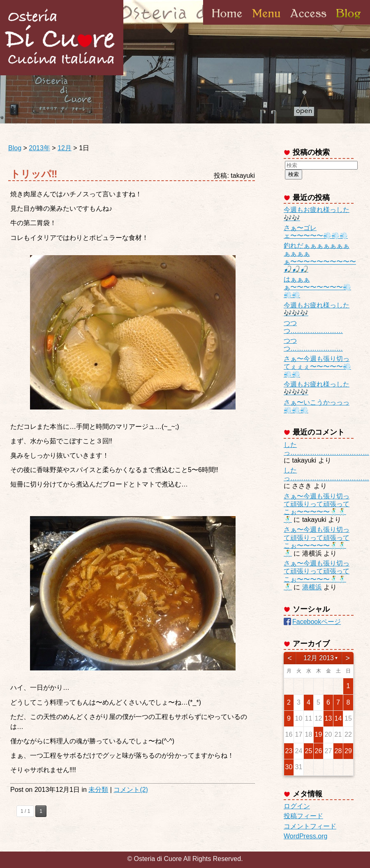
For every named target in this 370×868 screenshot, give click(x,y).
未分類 (98, 790)
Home (227, 24)
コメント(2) (131, 790)
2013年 (39, 148)
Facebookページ (317, 622)
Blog (348, 24)
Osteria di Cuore (62, 38)
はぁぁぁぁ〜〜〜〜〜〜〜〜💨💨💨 (317, 287)
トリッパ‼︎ (34, 174)
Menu (266, 24)
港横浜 (312, 587)
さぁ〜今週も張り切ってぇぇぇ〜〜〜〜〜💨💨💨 (317, 367)
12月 (65, 148)
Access (308, 24)
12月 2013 (319, 658)
